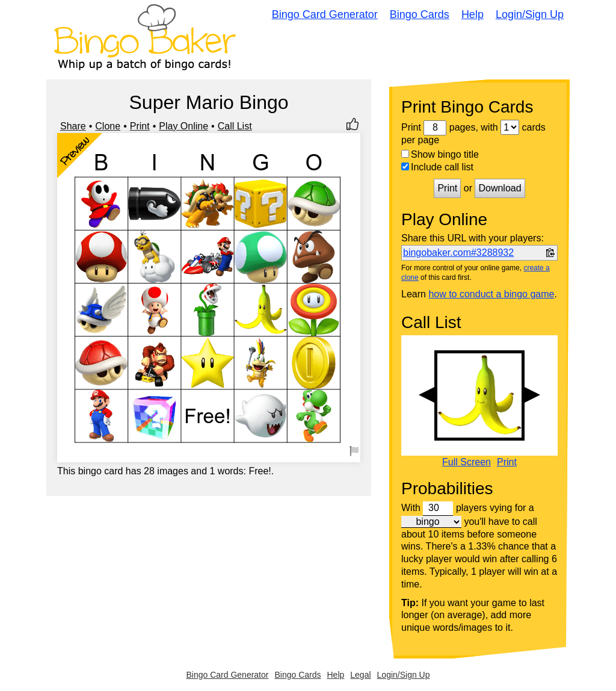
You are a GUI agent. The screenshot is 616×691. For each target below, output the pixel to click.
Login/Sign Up (530, 14)
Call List (235, 126)
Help (473, 14)
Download (500, 188)
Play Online (183, 126)
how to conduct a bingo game (491, 294)
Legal (360, 675)
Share (73, 126)
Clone (108, 126)
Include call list (437, 167)
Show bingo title (440, 154)
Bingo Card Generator (325, 14)
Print (140, 126)
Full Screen (467, 462)
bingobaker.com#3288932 (458, 253)
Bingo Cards (420, 14)
